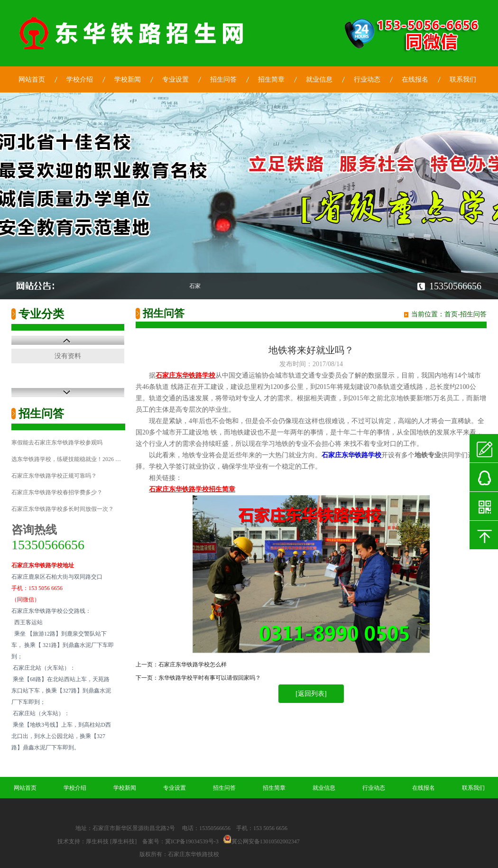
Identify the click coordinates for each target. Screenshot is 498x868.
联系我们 (463, 79)
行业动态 (367, 79)
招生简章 (271, 79)
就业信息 (319, 79)
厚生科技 (97, 841)
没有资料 (68, 356)
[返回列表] (311, 694)
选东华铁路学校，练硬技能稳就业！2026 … (66, 459)
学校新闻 (128, 79)
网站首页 (32, 79)
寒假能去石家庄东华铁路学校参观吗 (57, 443)
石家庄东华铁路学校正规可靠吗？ (54, 476)
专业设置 (175, 79)
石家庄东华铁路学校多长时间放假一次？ (63, 509)
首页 (451, 314)
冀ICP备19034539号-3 (192, 841)
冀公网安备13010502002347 (266, 841)
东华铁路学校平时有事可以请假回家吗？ (210, 678)
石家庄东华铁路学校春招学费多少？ (57, 492)
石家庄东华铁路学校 (351, 455)
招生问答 (223, 79)
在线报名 (415, 79)
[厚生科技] (123, 841)
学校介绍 (80, 79)
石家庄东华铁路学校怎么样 (193, 665)
